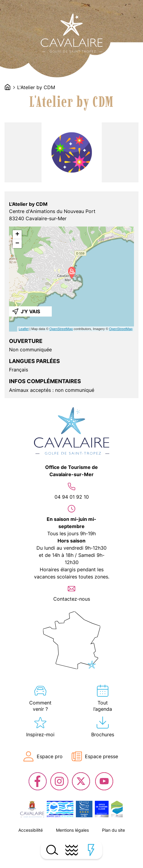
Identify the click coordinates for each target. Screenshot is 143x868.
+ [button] (17, 235)
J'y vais (30, 311)
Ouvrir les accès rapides (91, 850)
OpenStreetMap (61, 329)
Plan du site (113, 830)
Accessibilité (31, 830)
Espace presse (101, 756)
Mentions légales (72, 830)
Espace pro (50, 756)
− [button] (17, 244)
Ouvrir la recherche (52, 850)
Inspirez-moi (40, 734)
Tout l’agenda (103, 706)
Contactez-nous (72, 599)
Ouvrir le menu (71, 850)
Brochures (103, 734)
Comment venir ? (40, 706)
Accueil (8, 87)
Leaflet (24, 329)
